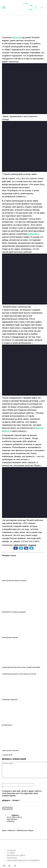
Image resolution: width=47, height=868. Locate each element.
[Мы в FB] (4, 866)
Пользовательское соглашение (23, 860)
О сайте (11, 853)
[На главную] (12, 8)
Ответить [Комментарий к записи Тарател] (11, 821)
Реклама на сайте (16, 855)
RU (31, 7)
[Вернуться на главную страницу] (22, 844)
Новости (11, 830)
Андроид (32, 545)
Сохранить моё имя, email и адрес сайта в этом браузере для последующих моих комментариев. (22, 793)
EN (31, 11)
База (4, 830)
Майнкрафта (33, 234)
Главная (11, 850)
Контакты (12, 858)
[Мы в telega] (15, 866)
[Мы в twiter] (9, 866)
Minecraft (17, 37)
